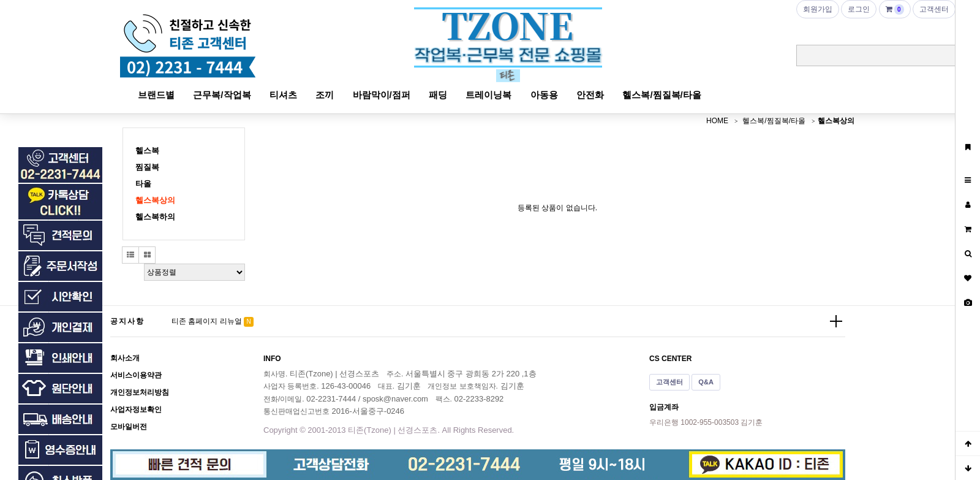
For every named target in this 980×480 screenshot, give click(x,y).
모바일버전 (129, 427)
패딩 (438, 95)
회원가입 (818, 9)
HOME (717, 121)
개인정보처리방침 (140, 392)
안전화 (590, 95)
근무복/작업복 (222, 95)
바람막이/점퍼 (382, 95)
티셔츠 (283, 95)
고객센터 (669, 382)
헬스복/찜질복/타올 (661, 95)
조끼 (325, 95)
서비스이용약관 (136, 375)
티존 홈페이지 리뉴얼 (207, 321)
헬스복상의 (836, 121)
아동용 (544, 95)
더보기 (836, 321)
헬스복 (147, 150)
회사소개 (125, 358)
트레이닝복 (488, 95)
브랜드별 (156, 95)
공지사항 (127, 321)
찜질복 (147, 167)
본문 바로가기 (0, 0)
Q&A (706, 382)
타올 (143, 184)
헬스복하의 (155, 217)
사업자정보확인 (136, 410)
